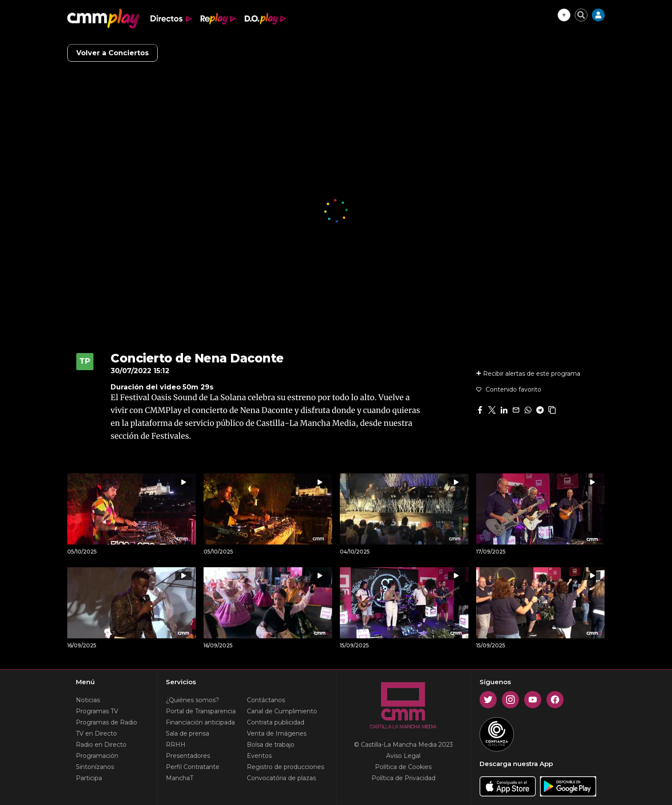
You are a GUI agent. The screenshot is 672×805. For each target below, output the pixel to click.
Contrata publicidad (276, 722)
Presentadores (188, 756)
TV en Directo (96, 733)
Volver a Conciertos (112, 53)
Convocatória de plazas (281, 778)
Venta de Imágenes (277, 733)
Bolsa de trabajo (271, 745)
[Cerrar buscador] (581, 15)
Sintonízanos (95, 767)
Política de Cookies (403, 767)
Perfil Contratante (193, 767)
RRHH (176, 745)
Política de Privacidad (403, 778)
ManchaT (180, 778)
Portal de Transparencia (201, 711)
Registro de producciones (285, 767)
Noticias (88, 700)
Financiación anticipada (200, 722)
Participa (89, 778)
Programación (97, 756)
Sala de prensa (187, 733)
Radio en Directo (101, 745)
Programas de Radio (106, 722)
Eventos (259, 756)
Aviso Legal (403, 756)
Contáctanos (266, 700)
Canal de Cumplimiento (282, 711)
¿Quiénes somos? (192, 700)
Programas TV (97, 711)
